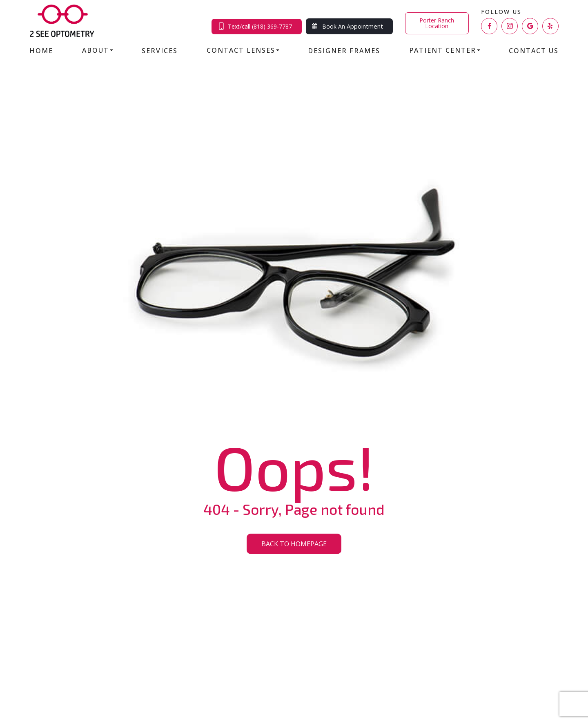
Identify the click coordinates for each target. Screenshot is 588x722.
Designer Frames (344, 51)
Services (160, 51)
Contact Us (534, 51)
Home (41, 51)
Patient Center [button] (445, 50)
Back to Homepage (294, 544)
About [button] (98, 50)
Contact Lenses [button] (243, 50)
